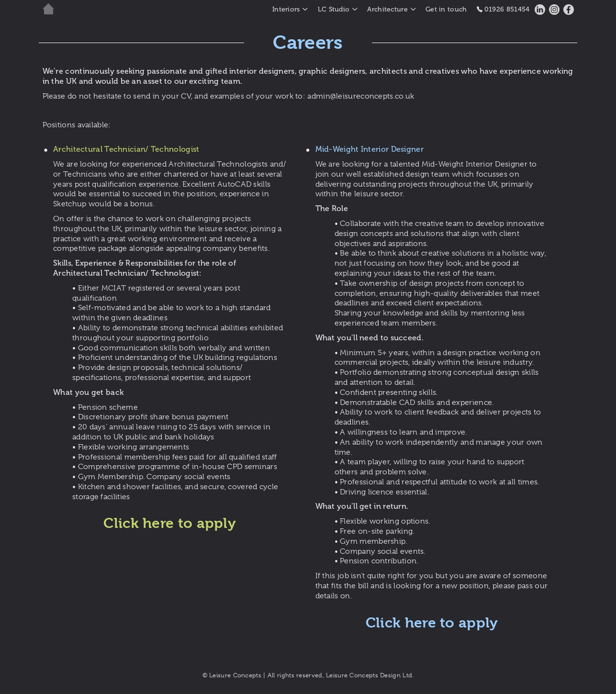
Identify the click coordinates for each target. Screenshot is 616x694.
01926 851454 (503, 9)
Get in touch (446, 9)
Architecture (387, 9)
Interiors (286, 9)
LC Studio (334, 9)
